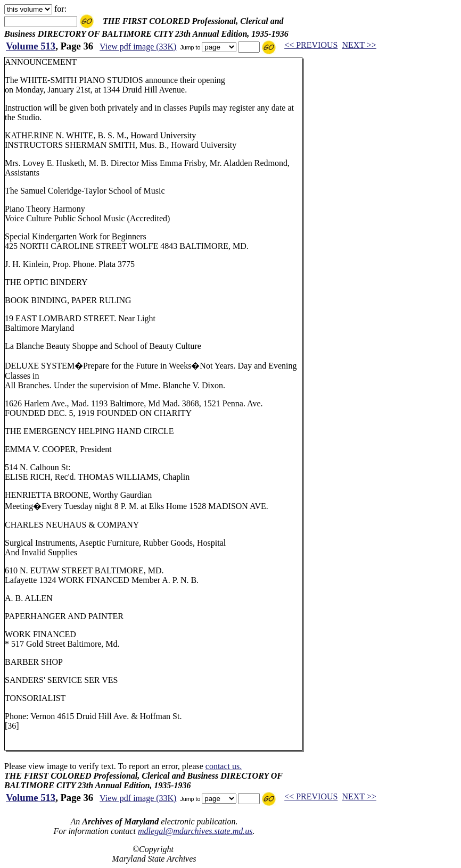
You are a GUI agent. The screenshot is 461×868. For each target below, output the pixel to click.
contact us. (224, 766)
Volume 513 (31, 46)
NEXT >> (359, 45)
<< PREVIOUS (311, 45)
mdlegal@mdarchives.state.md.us (195, 831)
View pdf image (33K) (138, 47)
